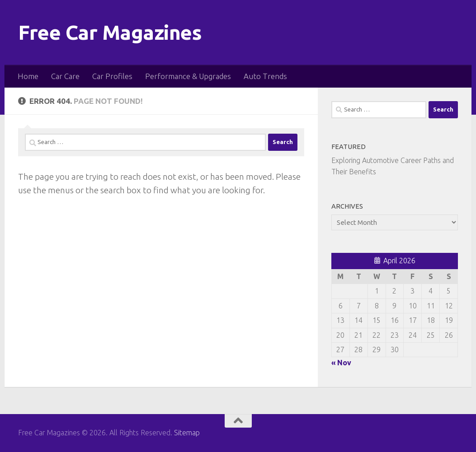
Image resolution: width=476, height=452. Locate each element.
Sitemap (187, 433)
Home (28, 76)
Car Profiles (112, 76)
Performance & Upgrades (188, 76)
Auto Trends (265, 76)
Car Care (65, 76)
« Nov (341, 363)
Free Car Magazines (110, 32)
